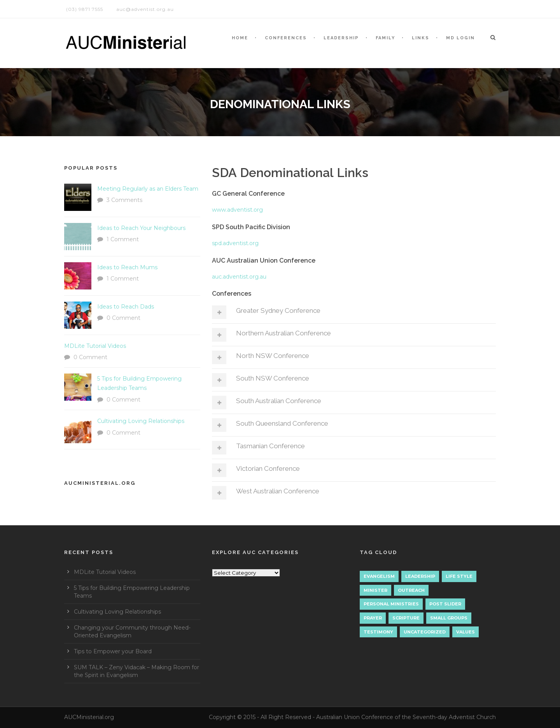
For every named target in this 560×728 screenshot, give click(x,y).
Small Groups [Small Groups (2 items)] (449, 618)
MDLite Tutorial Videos (95, 346)
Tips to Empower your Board (113, 651)
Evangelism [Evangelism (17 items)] (379, 576)
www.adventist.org (237, 210)
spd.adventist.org (235, 243)
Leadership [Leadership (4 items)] (420, 576)
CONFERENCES (286, 38)
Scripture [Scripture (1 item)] (406, 618)
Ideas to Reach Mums (127, 267)
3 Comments (124, 200)
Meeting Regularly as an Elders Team (148, 189)
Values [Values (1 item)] (465, 632)
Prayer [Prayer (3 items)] (373, 618)
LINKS (421, 38)
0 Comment (123, 318)
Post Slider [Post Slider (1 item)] (445, 604)
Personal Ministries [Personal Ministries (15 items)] (391, 604)
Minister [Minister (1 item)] (375, 590)
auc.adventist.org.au (239, 277)
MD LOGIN (460, 38)
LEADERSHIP (341, 38)
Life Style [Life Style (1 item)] (459, 576)
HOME (240, 38)
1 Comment (123, 239)
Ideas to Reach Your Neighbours (141, 228)
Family (385, 38)
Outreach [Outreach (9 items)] (411, 590)
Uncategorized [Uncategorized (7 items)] (425, 632)
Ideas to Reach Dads (126, 307)
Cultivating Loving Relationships (141, 421)
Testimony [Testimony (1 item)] (378, 632)
